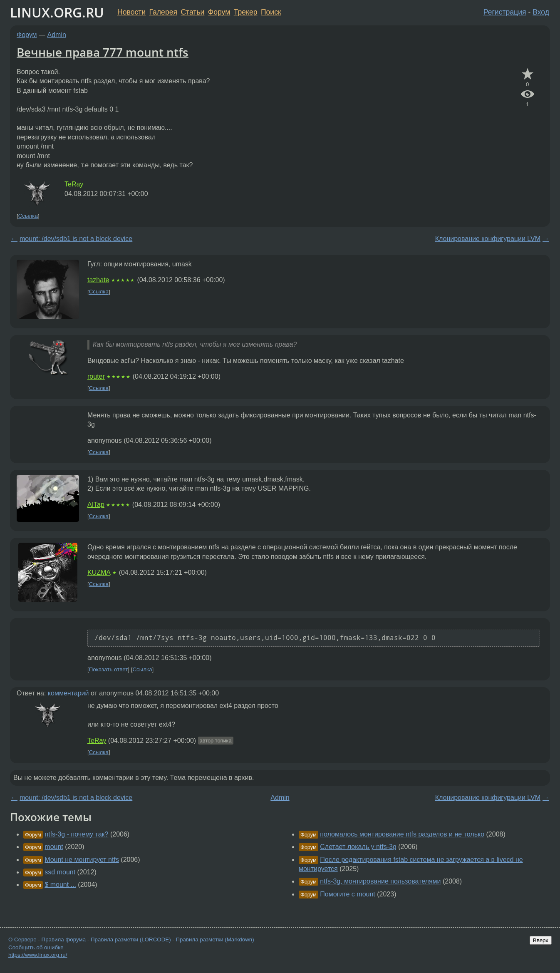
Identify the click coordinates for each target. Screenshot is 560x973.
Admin (57, 35)
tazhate (98, 280)
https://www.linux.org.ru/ (38, 955)
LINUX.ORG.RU (57, 12)
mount (54, 847)
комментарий (68, 693)
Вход (541, 12)
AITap (96, 505)
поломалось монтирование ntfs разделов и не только (402, 834)
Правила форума (64, 939)
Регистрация (505, 12)
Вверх (541, 940)
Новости (131, 12)
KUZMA (99, 572)
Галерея (163, 12)
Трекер (246, 12)
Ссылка (28, 216)
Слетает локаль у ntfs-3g (358, 847)
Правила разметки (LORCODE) (131, 939)
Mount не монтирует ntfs (82, 860)
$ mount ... (60, 885)
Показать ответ (109, 669)
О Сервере (22, 939)
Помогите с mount (347, 894)
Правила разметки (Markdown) (215, 939)
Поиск (271, 12)
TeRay (74, 184)
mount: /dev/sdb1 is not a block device (76, 239)
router (96, 376)
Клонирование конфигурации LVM (488, 239)
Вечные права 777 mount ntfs (103, 52)
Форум (219, 12)
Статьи (192, 12)
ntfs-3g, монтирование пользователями (380, 881)
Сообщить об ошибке (36, 947)
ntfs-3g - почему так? (76, 834)
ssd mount (60, 872)
